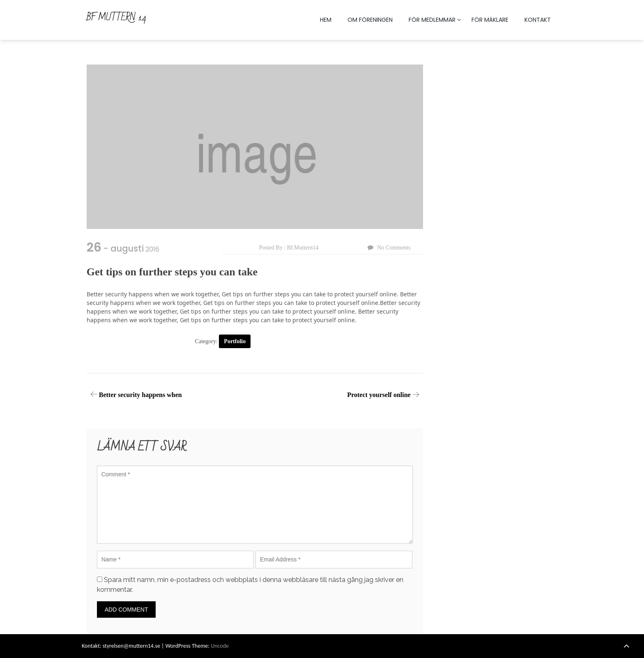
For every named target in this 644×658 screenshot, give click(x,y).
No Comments (394, 248)
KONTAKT (538, 20)
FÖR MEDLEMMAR (432, 20)
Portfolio (235, 341)
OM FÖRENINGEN (370, 20)
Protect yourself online (379, 395)
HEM (326, 20)
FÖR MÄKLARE (490, 20)
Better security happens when (140, 395)
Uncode (220, 646)
